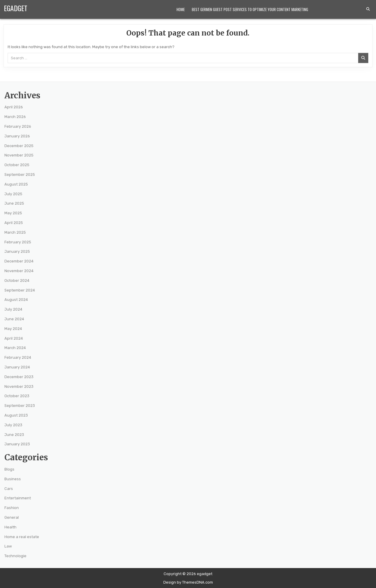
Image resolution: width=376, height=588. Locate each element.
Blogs (9, 469)
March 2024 (15, 348)
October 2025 (17, 165)
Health (10, 527)
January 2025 (17, 251)
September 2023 (20, 406)
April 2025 (14, 223)
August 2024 (16, 300)
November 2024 (19, 271)
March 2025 (15, 232)
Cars (9, 489)
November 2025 (19, 155)
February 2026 (18, 126)
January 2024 (17, 367)
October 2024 (17, 280)
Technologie (15, 556)
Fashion (12, 508)
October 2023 (17, 396)
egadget (16, 8)
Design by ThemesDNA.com (188, 582)
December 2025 (19, 146)
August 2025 (16, 184)
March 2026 (15, 117)
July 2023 (13, 425)
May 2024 (13, 329)
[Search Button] (368, 9)
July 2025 (13, 194)
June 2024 (14, 319)
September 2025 (20, 175)
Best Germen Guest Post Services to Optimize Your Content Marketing (250, 9)
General (12, 517)
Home (181, 9)
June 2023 (14, 435)
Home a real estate (22, 537)
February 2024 (18, 357)
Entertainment (18, 498)
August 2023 (16, 415)
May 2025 (13, 213)
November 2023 (19, 386)
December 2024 (19, 261)
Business (13, 479)
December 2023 (19, 377)
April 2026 (14, 107)
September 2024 (20, 290)
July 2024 (13, 309)
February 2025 (18, 242)
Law (8, 546)
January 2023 (17, 444)
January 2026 (17, 136)
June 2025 (14, 203)
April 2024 (14, 338)
